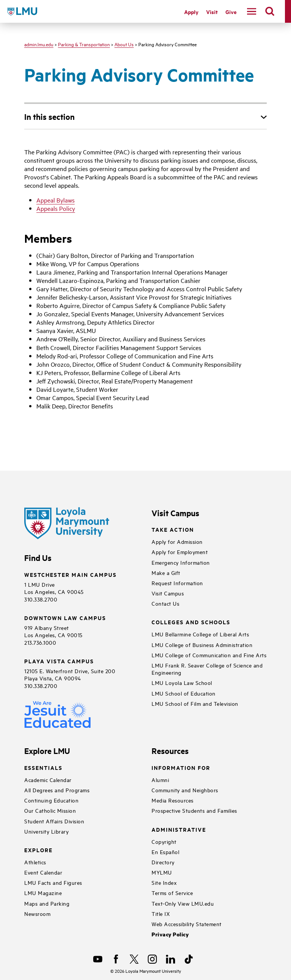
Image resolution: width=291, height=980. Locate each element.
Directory (163, 862)
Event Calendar (43, 872)
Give (231, 12)
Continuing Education (51, 800)
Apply (191, 12)
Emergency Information (181, 562)
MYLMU (162, 872)
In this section (49, 116)
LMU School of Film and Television (195, 703)
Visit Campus (168, 593)
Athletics (35, 862)
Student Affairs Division (54, 821)
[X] (134, 959)
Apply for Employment (180, 552)
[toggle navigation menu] (252, 11)
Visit (212, 12)
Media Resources (173, 800)
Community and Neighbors (185, 790)
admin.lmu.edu (39, 44)
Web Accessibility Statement (187, 924)
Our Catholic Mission (50, 810)
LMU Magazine (43, 893)
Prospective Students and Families (194, 810)
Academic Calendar (48, 780)
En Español (165, 852)
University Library (46, 831)
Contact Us (165, 603)
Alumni (160, 780)
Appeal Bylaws (56, 200)
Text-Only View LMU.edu (183, 903)
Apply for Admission (177, 541)
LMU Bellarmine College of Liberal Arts (200, 634)
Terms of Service (172, 893)
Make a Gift (166, 572)
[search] (270, 11)
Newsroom (37, 913)
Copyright (164, 841)
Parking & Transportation (84, 44)
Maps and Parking (47, 903)
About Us (124, 44)
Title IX (161, 913)
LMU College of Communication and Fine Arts (209, 655)
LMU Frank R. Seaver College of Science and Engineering (207, 669)
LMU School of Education (184, 693)
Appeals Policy (56, 208)
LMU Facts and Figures (53, 882)
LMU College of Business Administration (202, 645)
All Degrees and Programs (57, 790)
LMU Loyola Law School (182, 682)
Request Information (177, 583)
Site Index (164, 882)
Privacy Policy (170, 934)
